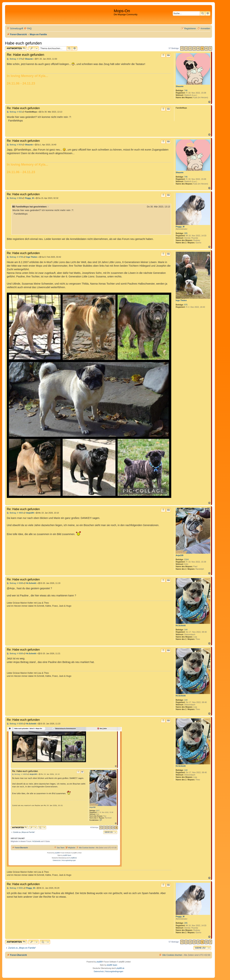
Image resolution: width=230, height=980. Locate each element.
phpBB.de (120, 968)
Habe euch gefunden (23, 43)
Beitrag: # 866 (14, 198)
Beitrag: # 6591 (15, 888)
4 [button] (198, 48)
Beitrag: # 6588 (15, 583)
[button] (182, 48)
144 (186, 630)
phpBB (99, 962)
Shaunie (180, 86)
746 (186, 90)
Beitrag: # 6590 (15, 724)
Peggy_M (180, 227)
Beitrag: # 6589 (15, 654)
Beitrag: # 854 (14, 145)
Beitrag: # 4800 (15, 513)
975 (186, 305)
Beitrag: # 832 (14, 112)
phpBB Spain (112, 965)
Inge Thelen (181, 300)
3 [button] (194, 48)
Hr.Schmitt (181, 625)
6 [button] (206, 48)
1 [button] (186, 48)
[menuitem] (28, 29)
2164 (186, 559)
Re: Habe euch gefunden (26, 55)
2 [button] (190, 48)
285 (186, 233)
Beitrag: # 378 (14, 59)
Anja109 (180, 555)
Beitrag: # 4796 (15, 257)
